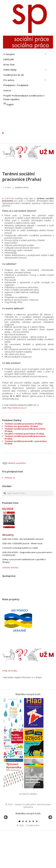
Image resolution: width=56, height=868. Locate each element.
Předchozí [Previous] (6, 835)
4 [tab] (30, 856)
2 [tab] (23, 856)
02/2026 (8, 509)
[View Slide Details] (14, 835)
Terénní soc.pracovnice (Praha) (21, 426)
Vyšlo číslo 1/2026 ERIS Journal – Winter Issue (22, 543)
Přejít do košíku (10, 671)
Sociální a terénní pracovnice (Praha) (24, 434)
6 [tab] (37, 856)
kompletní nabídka (28, 794)
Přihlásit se (10, 478)
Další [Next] (50, 835)
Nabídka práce (22, 188)
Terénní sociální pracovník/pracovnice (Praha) (25, 430)
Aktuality (8, 535)
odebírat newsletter (14, 463)
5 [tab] (33, 856)
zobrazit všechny (10, 567)
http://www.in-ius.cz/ (17, 408)
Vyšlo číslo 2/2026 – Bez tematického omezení (23, 539)
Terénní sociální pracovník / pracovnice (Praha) (26, 442)
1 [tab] (19, 856)
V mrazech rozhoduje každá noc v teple (20, 548)
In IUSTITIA (8, 198)
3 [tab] (26, 856)
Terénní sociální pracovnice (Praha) (24, 424)
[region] (28, 835)
